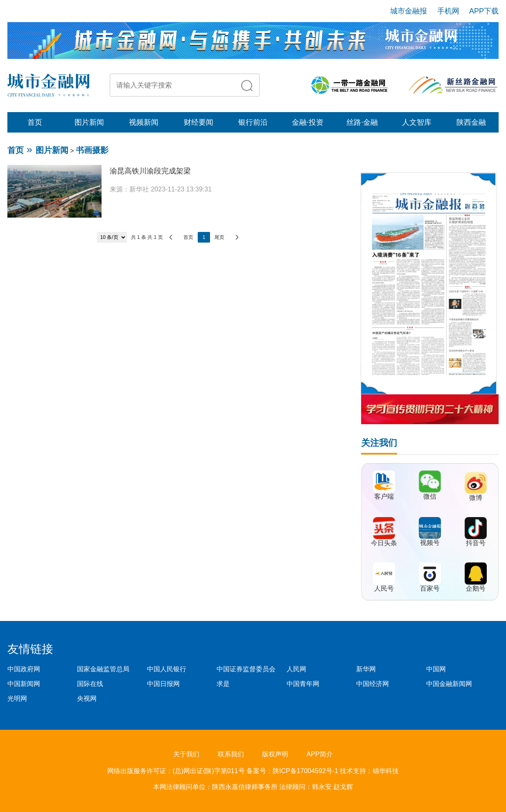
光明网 (17, 698)
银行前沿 (253, 122)
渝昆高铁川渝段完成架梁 (150, 171)
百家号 (430, 588)
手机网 (448, 11)
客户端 (384, 496)
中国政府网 (24, 669)
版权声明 (275, 754)
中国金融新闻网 (449, 684)
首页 (35, 122)
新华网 (366, 669)
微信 (430, 496)
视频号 (430, 543)
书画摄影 (92, 150)
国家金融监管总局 (103, 669)
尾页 (219, 237)
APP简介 (320, 754)
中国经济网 (373, 684)
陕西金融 (471, 122)
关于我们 (186, 754)
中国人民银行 (167, 669)
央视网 (87, 698)
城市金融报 (409, 11)
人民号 (384, 588)
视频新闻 (144, 122)
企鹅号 (476, 588)
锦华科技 (386, 771)
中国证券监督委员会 (246, 669)
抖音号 (476, 543)
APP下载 (484, 11)
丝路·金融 (362, 122)
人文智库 (417, 122)
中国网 (436, 669)
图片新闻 (89, 122)
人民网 (296, 669)
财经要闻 (199, 122)
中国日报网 (163, 684)
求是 (223, 684)
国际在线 (90, 684)
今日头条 (384, 543)
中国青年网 (303, 684)
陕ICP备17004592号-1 (306, 771)
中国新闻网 (24, 684)
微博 (476, 498)
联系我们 (231, 754)
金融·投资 (308, 122)
